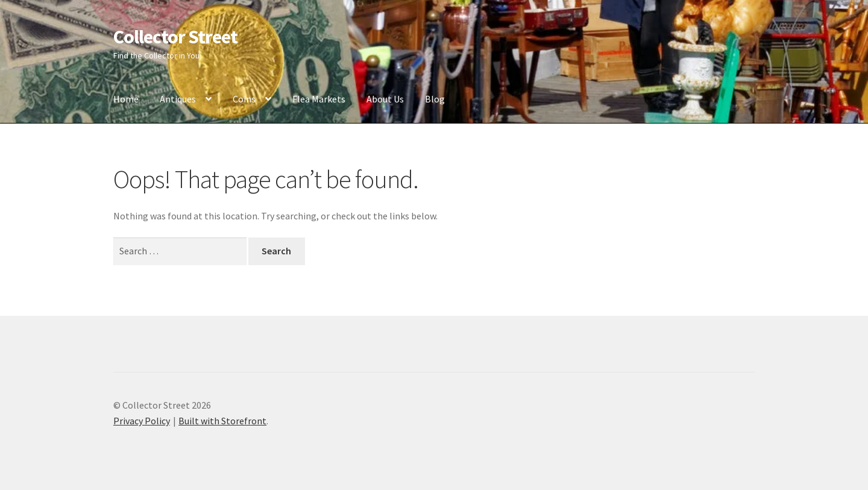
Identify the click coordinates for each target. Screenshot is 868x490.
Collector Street (175, 37)
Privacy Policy (142, 421)
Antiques (178, 99)
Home (126, 99)
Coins (244, 99)
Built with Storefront (222, 421)
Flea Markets (319, 99)
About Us (385, 99)
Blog (435, 99)
